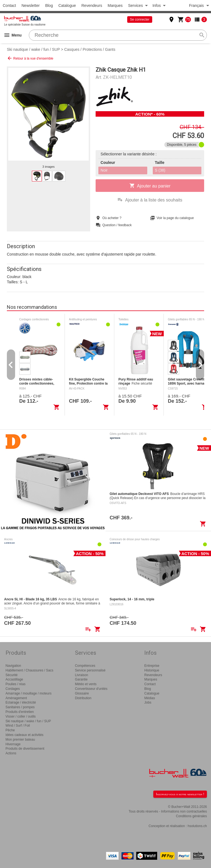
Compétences (85, 666)
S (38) (160, 170)
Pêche (10, 730)
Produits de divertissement (25, 749)
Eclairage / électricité (21, 702)
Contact (9, 5)
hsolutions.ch (197, 826)
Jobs (148, 702)
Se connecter (140, 19)
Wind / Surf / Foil (18, 726)
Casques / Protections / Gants (90, 49)
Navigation (13, 666)
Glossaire (82, 693)
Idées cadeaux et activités (24, 735)
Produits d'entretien (20, 712)
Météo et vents (86, 684)
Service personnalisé (90, 670)
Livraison (82, 675)
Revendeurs (92, 5)
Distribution (83, 698)
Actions (11, 753)
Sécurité (12, 675)
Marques (115, 5)
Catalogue (67, 5)
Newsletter (30, 5)
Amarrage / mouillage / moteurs (28, 693)
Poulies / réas (16, 684)
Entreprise (152, 666)
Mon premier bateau (20, 740)
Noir (104, 170)
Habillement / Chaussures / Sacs (29, 670)
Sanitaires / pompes (20, 707)
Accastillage (14, 679)
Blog (49, 5)
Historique (152, 670)
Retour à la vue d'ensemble (30, 58)
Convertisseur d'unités (91, 689)
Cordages (13, 689)
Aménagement (16, 698)
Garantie (81, 679)
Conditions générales (191, 816)
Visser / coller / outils (21, 716)
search (202, 35)
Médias (150, 698)
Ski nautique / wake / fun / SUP (33, 49)
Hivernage (13, 744)
